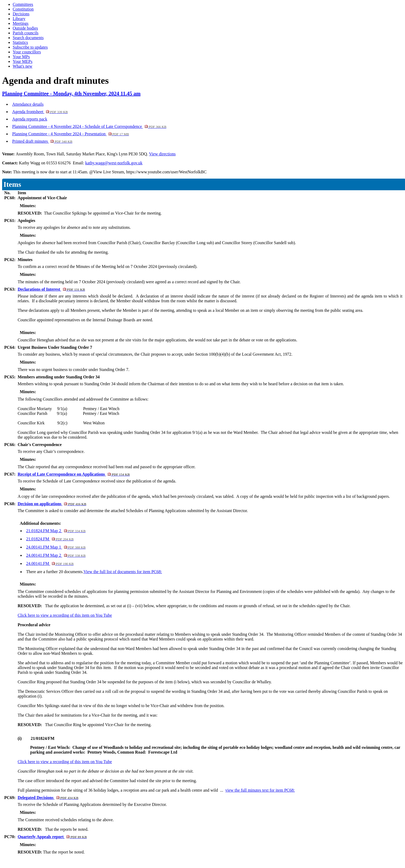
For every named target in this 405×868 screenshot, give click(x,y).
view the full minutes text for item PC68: (260, 790)
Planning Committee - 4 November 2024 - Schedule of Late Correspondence (89, 126)
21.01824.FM (50, 539)
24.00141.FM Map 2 (56, 555)
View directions (162, 154)
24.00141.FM (50, 563)
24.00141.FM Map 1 (56, 547)
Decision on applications (52, 504)
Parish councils (26, 33)
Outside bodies (25, 28)
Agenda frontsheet (40, 112)
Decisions (21, 14)
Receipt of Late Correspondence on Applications (74, 474)
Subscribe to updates (30, 47)
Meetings (21, 23)
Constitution (23, 9)
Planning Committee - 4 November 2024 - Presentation (70, 134)
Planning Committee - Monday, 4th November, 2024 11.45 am (71, 94)
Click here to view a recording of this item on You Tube (65, 615)
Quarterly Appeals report (52, 837)
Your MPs (21, 57)
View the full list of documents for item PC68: (123, 572)
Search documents (28, 38)
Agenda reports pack (30, 119)
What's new (22, 66)
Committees (23, 4)
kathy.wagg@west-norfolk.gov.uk (114, 163)
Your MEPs (22, 61)
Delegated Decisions (48, 798)
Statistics (20, 42)
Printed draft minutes (42, 141)
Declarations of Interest (51, 289)
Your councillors (27, 52)
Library (19, 19)
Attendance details (28, 104)
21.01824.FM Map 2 (56, 531)
